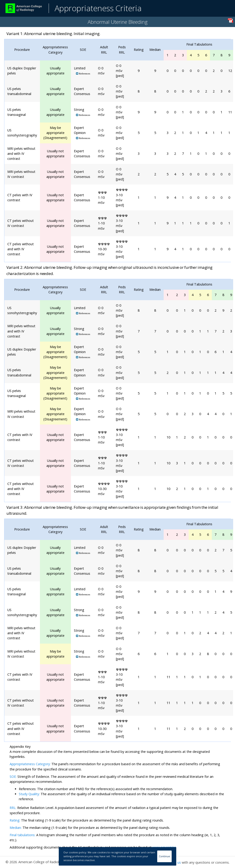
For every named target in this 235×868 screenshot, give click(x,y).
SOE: (13, 777)
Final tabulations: (22, 835)
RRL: (13, 808)
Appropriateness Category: (30, 764)
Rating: (15, 820)
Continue (164, 856)
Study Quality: (29, 794)
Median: (16, 828)
